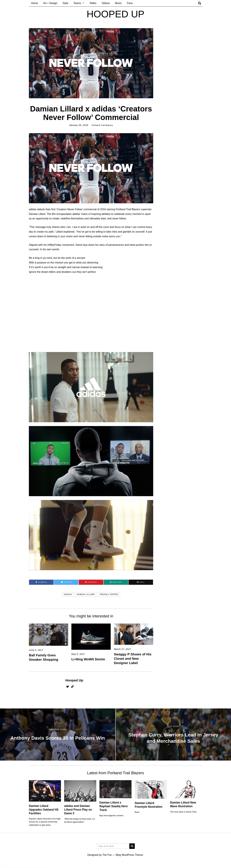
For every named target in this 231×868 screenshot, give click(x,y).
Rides (93, 3)
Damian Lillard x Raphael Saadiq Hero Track (114, 807)
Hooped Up (74, 681)
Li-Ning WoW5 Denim (88, 659)
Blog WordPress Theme (129, 855)
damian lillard (86, 595)
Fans (130, 3)
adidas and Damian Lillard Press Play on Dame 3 (78, 810)
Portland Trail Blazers (102, 125)
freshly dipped (109, 595)
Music (118, 3)
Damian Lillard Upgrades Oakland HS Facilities (44, 810)
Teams (77, 3)
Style (65, 3)
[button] (132, 846)
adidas (68, 595)
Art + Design (50, 3)
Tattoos (106, 3)
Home (35, 3)
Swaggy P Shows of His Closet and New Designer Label (133, 659)
